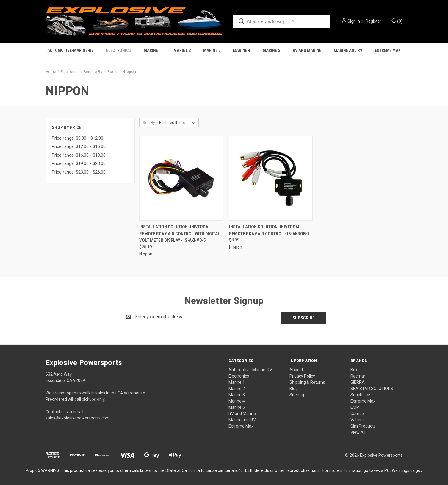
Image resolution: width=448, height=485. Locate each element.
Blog (294, 387)
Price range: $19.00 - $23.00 (79, 163)
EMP (355, 406)
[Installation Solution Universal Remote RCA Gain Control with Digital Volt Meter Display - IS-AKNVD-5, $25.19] (181, 178)
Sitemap (297, 394)
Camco (357, 412)
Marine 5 (271, 50)
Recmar (358, 375)
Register (373, 21)
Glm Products (363, 425)
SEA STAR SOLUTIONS (372, 387)
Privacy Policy (302, 375)
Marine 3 (212, 50)
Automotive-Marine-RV (71, 50)
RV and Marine (307, 50)
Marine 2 (182, 50)
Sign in (354, 21)
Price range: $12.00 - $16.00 (79, 146)
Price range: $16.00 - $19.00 (79, 155)
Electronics (119, 50)
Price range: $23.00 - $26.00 (79, 172)
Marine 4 (242, 50)
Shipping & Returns (307, 381)
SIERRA (358, 381)
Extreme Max (388, 50)
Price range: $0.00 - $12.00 (77, 138)
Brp (354, 369)
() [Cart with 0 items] (397, 21)
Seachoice (360, 394)
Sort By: (149, 123)
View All (358, 431)
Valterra (358, 419)
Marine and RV (348, 50)
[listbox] (178, 123)
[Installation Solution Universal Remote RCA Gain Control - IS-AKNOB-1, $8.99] (271, 178)
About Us (298, 369)
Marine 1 (152, 50)
